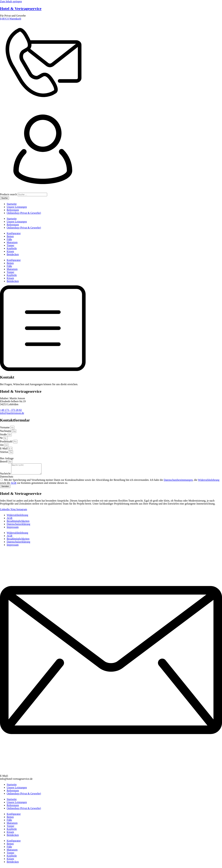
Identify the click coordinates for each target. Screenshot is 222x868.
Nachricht (6, 476)
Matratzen (12, 242)
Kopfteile (12, 248)
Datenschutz (7, 479)
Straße (4, 434)
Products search (9, 194)
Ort (2, 445)
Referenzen (13, 210)
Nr (2, 438)
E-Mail (4, 448)
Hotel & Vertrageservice (21, 9)
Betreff (4, 462)
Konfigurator (14, 233)
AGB (14, 485)
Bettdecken (13, 254)
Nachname (6, 431)
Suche (5, 198)
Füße (9, 239)
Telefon (4, 452)
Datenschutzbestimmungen (178, 482)
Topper (10, 245)
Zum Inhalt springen (11, 1)
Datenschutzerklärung (18, 526)
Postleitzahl (7, 441)
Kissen (10, 251)
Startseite (12, 204)
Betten (10, 236)
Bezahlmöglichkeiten (18, 523)
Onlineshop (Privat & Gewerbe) (24, 213)
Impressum (13, 529)
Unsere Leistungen (17, 207)
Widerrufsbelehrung (209, 482)
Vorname (5, 427)
